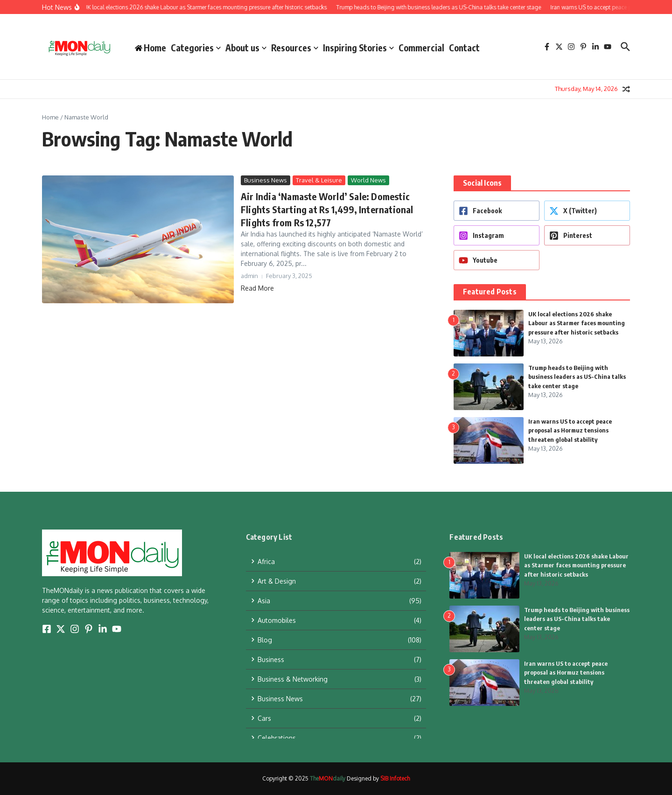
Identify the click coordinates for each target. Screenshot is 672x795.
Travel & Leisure (319, 180)
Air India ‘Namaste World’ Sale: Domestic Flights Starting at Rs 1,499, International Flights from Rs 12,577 (327, 209)
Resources (295, 48)
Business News (266, 180)
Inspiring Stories (358, 48)
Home (50, 117)
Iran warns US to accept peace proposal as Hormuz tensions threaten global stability (570, 430)
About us (246, 48)
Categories (196, 48)
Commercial (421, 48)
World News (368, 180)
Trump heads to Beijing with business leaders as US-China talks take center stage (577, 377)
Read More (257, 288)
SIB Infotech (395, 778)
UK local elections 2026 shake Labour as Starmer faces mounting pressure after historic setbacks (577, 323)
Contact (464, 48)
